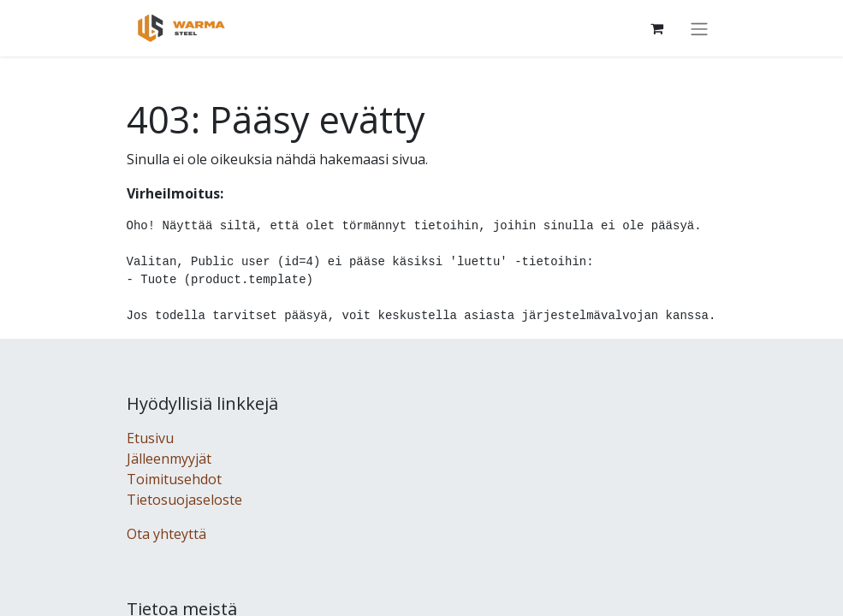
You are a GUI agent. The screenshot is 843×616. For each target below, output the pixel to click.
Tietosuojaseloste (184, 500)
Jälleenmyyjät (169, 459)
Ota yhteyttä (166, 534)
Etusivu (150, 438)
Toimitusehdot (174, 479)
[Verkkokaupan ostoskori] (657, 28)
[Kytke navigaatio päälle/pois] (699, 28)
